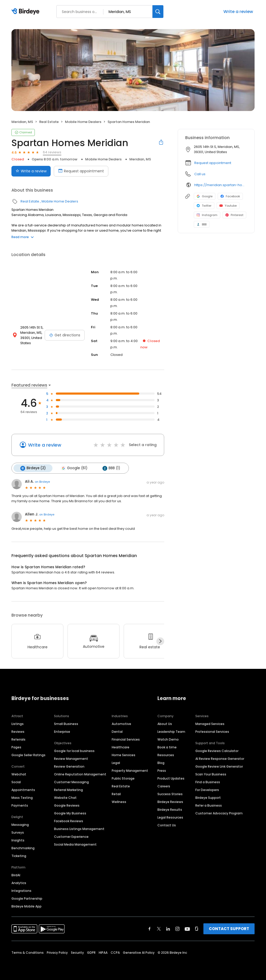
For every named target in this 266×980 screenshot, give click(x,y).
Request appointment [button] (213, 163)
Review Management (71, 759)
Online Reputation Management (80, 774)
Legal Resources (170, 817)
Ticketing (19, 856)
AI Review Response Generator (220, 759)
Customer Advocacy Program (219, 813)
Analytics (19, 883)
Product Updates (171, 778)
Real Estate (49, 122)
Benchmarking (23, 848)
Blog (161, 763)
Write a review (238, 12)
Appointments (23, 790)
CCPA (115, 953)
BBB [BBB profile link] (202, 224)
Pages (16, 747)
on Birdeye (42, 482)
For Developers (207, 790)
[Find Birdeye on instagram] (177, 929)
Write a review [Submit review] (31, 171)
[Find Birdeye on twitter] (159, 929)
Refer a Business (209, 805)
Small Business (66, 724)
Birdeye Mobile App (26, 906)
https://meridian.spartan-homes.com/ (221, 185)
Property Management (130, 771)
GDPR (91, 953)
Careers (164, 786)
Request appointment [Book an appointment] (81, 171)
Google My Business (70, 813)
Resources (166, 755)
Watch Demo (168, 739)
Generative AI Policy (139, 953)
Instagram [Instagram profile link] (207, 215)
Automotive (121, 724)
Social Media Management (75, 844)
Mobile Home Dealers (83, 122)
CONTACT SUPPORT (229, 929)
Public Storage (123, 778)
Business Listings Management (79, 829)
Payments (20, 805)
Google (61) (74, 468)
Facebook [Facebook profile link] (230, 196)
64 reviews (52, 152)
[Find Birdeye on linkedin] (168, 929)
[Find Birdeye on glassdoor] (197, 929)
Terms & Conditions (28, 953)
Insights (18, 840)
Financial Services (126, 739)
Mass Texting (22, 798)
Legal (116, 763)
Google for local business (74, 751)
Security (77, 953)
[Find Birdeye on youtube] (187, 929)
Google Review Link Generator (219, 766)
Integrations (21, 891)
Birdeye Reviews (170, 802)
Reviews (18, 732)
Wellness (119, 802)
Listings (18, 724)
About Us (165, 724)
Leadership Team (171, 732)
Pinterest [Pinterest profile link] (234, 215)
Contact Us (167, 825)
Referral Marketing (68, 790)
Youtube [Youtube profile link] (228, 206)
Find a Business (208, 782)
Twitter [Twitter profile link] (204, 206)
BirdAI (16, 875)
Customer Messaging (71, 782)
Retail (116, 794)
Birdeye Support (208, 798)
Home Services (124, 755)
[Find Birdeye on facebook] (150, 929)
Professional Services (212, 732)
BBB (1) (111, 468)
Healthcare (121, 747)
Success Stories (170, 794)
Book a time (167, 747)
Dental (117, 732)
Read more (23, 237)
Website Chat (65, 798)
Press (162, 771)
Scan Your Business (211, 774)
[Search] (158, 12)
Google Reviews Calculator (217, 751)
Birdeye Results (170, 810)
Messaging (20, 825)
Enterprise (62, 732)
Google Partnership (27, 899)
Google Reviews (67, 805)
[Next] (160, 641)
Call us (200, 174)
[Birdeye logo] (26, 12)
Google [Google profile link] (205, 196)
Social (16, 782)
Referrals (18, 739)
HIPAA (103, 953)
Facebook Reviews (69, 821)
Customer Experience (71, 837)
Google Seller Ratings (28, 755)
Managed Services (210, 724)
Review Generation (69, 766)
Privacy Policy (57, 953)
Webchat (19, 774)
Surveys (18, 832)
